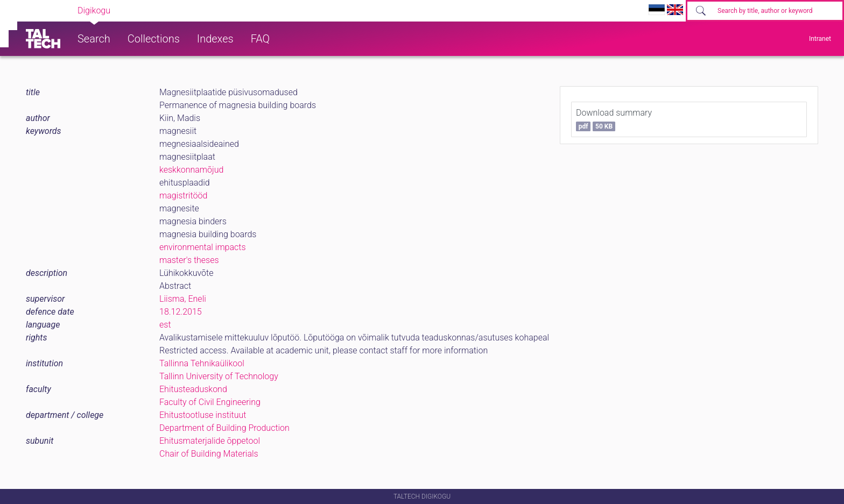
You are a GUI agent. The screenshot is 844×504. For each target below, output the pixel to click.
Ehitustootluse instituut (203, 415)
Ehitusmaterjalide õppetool (210, 441)
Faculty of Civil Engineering (210, 402)
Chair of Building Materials (209, 454)
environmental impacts (203, 247)
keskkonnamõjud (191, 170)
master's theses (189, 260)
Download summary (614, 119)
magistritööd (183, 196)
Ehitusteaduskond (193, 389)
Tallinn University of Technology (219, 376)
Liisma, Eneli (183, 299)
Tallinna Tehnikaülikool (202, 363)
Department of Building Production (224, 428)
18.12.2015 (181, 312)
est (165, 325)
